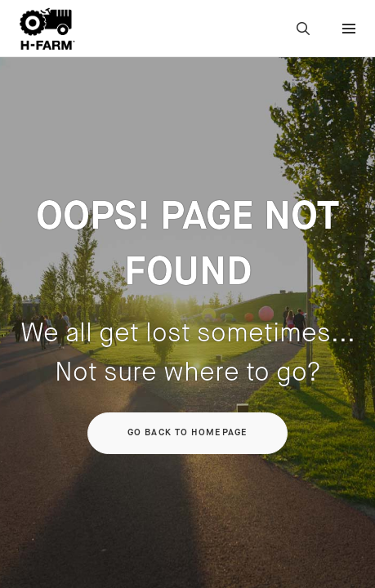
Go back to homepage (187, 433)
